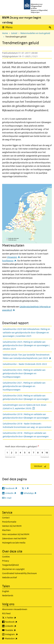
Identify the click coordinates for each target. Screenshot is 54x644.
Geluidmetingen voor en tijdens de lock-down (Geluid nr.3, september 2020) (26, 407)
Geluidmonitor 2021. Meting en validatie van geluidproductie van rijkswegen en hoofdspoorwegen (24, 386)
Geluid (14, 33)
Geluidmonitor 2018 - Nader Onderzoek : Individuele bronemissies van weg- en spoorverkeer (27, 425)
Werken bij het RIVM (12, 526)
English (6, 591)
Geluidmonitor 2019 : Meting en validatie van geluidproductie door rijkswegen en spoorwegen (26, 416)
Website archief (10, 577)
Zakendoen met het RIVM (14, 538)
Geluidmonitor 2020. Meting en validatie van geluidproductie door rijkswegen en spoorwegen (26, 397)
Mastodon (17, 639)
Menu (9, 27)
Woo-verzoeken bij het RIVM (16, 534)
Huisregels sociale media (14, 543)
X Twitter (17, 618)
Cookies (6, 557)
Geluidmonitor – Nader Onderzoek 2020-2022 (25, 364)
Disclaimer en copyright (13, 569)
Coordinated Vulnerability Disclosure (19, 573)
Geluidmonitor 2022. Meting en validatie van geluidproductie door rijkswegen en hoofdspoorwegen (24, 373)
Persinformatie (9, 522)
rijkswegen (13, 257)
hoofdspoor (9, 261)
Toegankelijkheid (10, 565)
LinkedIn (17, 626)
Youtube (17, 630)
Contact (6, 518)
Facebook (17, 622)
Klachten (6, 530)
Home (5, 33)
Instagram (18, 634)
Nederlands (8, 595)
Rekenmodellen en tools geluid (35, 33)
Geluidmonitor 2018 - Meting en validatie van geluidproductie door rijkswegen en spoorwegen (26, 435)
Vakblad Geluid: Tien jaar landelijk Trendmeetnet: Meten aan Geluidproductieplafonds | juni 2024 (27, 357)
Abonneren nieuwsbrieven (15, 609)
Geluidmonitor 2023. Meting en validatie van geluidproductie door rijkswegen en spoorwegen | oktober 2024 (26, 345)
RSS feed (6, 613)
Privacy (6, 561)
